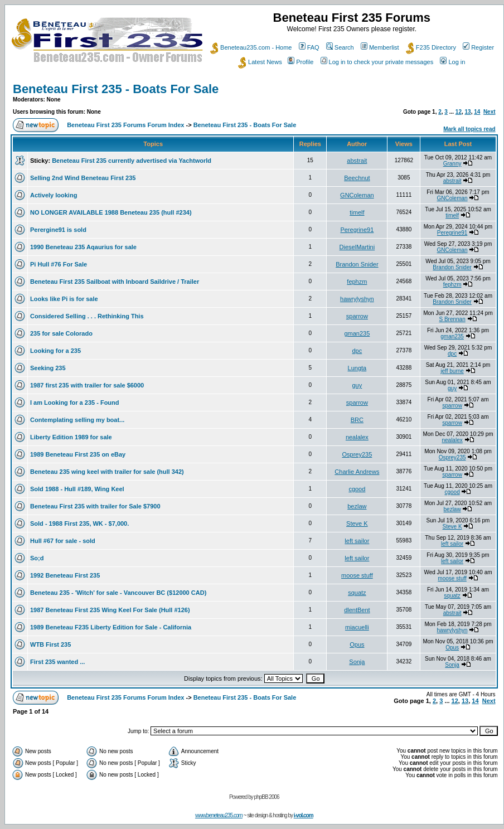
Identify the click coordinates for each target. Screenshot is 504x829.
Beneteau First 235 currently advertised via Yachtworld (132, 161)
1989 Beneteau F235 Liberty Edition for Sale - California (111, 627)
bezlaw (357, 506)
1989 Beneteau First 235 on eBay (78, 454)
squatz (357, 593)
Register (478, 47)
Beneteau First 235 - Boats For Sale (116, 89)
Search (340, 47)
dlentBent (357, 610)
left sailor (357, 541)
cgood (357, 489)
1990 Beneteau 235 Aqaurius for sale (83, 247)
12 (459, 112)
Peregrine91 (357, 230)
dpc (357, 351)
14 (477, 112)
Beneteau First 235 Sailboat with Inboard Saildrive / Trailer (115, 282)
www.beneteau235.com (219, 815)
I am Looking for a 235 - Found (75, 403)
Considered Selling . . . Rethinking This (87, 316)
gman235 (357, 333)
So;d (37, 558)
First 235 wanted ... (57, 662)
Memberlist (380, 47)
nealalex (357, 437)
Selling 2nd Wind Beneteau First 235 (83, 178)
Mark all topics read (469, 129)
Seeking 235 (48, 368)
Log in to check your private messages (377, 62)
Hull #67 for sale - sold (63, 541)
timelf (357, 212)
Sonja (357, 662)
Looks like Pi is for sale (64, 299)
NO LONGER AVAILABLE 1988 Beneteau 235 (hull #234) (111, 212)
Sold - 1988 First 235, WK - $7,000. (79, 523)
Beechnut (357, 178)
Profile (301, 62)
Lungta (357, 368)
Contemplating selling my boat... (77, 420)
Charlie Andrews (357, 472)
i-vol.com (304, 815)
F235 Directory (431, 47)
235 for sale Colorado (61, 333)
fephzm (357, 282)
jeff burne (452, 371)
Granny (452, 164)
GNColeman (357, 195)
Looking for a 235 (55, 351)
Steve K (357, 523)
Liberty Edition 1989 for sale (71, 437)
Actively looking (54, 195)
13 (468, 112)
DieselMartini (357, 247)
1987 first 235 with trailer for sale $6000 (87, 385)
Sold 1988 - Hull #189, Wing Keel (77, 489)
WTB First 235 (50, 644)
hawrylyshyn (357, 299)
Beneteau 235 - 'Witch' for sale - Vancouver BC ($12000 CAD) (118, 593)
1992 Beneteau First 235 (65, 575)
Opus (357, 644)
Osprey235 (357, 454)
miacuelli (357, 627)
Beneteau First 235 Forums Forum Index (125, 125)
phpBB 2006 (267, 797)
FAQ (309, 47)
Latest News (260, 62)
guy (357, 385)
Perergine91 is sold (58, 230)
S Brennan (452, 319)
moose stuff (357, 575)
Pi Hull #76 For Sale (59, 264)
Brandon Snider (357, 264)
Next (490, 112)
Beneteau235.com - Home (251, 47)
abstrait (357, 161)
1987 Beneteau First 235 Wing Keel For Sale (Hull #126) (110, 610)
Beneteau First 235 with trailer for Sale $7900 (95, 506)
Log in (452, 62)
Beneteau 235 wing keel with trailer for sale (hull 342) (107, 472)
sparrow (357, 316)
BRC (357, 420)
